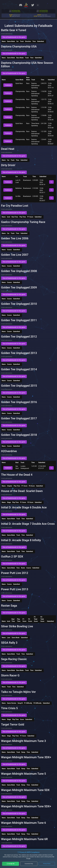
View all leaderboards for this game (14, 37)
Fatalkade (8, 85)
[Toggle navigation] (38, 5)
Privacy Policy (47, 864)
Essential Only (29, 864)
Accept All (11, 864)
